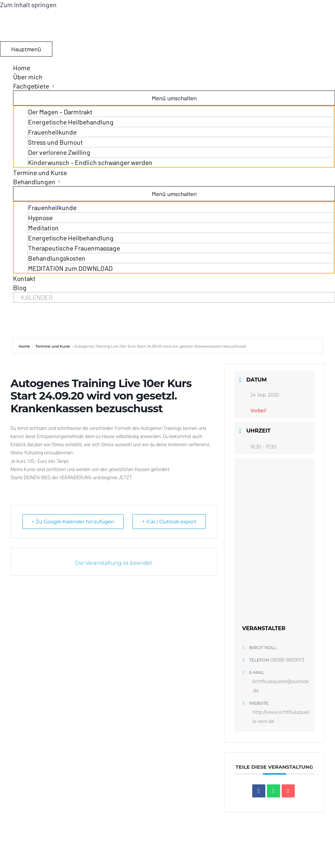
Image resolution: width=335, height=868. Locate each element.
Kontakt (24, 278)
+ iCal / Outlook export (169, 522)
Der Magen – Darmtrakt (60, 112)
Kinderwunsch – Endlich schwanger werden (90, 162)
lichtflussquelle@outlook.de (281, 686)
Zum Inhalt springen (28, 5)
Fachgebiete (31, 86)
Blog (20, 287)
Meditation (43, 228)
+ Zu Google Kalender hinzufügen (73, 522)
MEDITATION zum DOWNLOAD (70, 268)
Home (22, 68)
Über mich (28, 77)
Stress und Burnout (55, 142)
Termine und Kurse (40, 172)
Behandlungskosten (57, 258)
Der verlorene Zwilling (59, 152)
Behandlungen (34, 182)
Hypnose (40, 218)
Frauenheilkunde (52, 132)
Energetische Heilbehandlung (71, 122)
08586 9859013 (287, 660)
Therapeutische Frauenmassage (74, 248)
